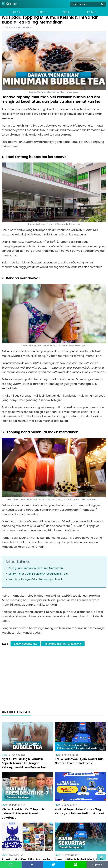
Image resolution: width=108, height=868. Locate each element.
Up (102, 857)
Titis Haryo (26, 28)
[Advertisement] (54, 679)
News (57, 755)
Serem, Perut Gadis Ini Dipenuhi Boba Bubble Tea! (38, 574)
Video (66, 12)
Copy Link (97, 864)
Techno (42, 12)
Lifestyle (15, 12)
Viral (4, 755)
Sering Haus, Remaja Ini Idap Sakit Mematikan (36, 568)
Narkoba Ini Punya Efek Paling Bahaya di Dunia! (36, 579)
